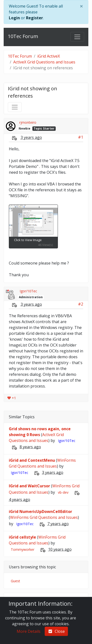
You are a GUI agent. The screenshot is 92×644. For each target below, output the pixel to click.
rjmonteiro (28, 122)
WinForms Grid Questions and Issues (44, 517)
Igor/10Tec (28, 291)
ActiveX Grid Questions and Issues (44, 62)
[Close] (81, 6)
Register (34, 18)
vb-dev (63, 492)
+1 (12, 398)
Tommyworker (23, 549)
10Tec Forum (23, 36)
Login (14, 18)
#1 (81, 137)
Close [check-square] (56, 631)
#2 (81, 304)
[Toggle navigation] (77, 37)
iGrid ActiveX (49, 56)
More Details (29, 631)
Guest (15, 581)
